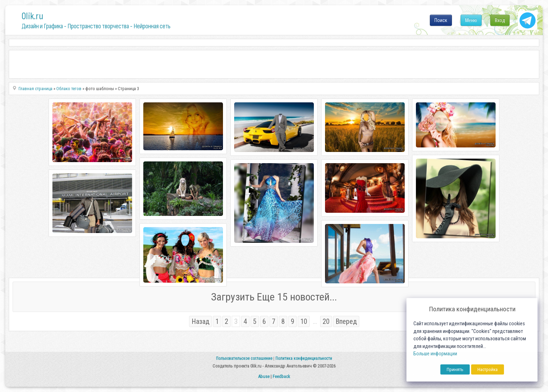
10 (304, 321)
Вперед (346, 321)
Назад (200, 321)
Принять (455, 369)
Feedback (281, 376)
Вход (500, 20)
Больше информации (435, 354)
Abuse (264, 376)
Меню (471, 20)
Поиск (441, 20)
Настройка (488, 369)
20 (326, 321)
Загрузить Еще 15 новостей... (274, 297)
